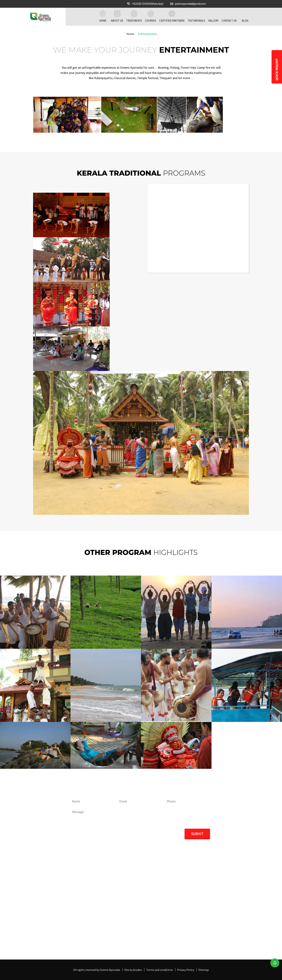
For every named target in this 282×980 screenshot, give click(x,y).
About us (117, 16)
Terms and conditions (160, 970)
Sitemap (204, 970)
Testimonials (196, 16)
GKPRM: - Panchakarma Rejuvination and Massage (213, 889)
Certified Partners (172, 16)
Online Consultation (130, 906)
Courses (151, 16)
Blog (245, 16)
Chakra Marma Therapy (132, 897)
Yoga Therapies (127, 902)
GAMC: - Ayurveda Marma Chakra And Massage (210, 897)
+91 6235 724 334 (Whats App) (147, 4)
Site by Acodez (133, 970)
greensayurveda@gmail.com (190, 4)
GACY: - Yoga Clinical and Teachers (203, 906)
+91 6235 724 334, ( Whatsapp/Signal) (62, 904)
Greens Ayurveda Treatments (135, 889)
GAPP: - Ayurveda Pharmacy (199, 910)
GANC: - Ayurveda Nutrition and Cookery (207, 893)
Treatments (134, 16)
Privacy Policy (186, 970)
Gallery (213, 16)
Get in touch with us (109, 948)
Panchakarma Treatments (134, 885)
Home (103, 16)
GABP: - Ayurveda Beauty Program (203, 902)
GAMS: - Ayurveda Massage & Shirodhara (206, 885)
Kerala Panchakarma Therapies (137, 893)
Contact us (229, 16)
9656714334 (46, 908)
